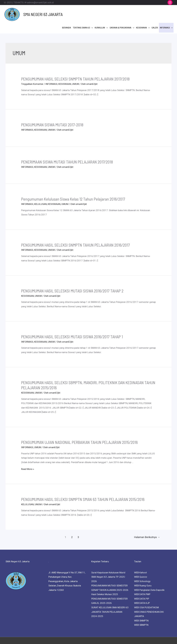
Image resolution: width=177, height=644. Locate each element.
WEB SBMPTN (141, 611)
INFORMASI (51, 70)
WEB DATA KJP (142, 589)
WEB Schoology (142, 567)
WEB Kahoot (140, 558)
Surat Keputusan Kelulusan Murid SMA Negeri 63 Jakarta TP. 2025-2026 (108, 562)
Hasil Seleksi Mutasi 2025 (105, 580)
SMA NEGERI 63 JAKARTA (38, 12)
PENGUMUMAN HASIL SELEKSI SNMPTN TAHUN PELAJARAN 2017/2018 (75, 65)
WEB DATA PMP (142, 580)
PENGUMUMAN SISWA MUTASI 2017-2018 (52, 110)
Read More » (28, 455)
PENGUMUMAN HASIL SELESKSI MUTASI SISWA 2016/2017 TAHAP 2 (72, 276)
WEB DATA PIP (142, 584)
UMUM (76, 70)
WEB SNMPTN (141, 606)
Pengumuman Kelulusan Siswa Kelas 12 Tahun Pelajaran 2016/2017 (73, 185)
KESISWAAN (65, 70)
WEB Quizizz (141, 563)
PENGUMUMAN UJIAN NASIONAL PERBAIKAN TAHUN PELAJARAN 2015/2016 (79, 428)
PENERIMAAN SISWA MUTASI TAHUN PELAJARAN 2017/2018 (67, 148)
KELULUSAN (40, 190)
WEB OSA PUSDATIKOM (146, 593)
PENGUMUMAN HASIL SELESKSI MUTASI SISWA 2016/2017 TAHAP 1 (72, 322)
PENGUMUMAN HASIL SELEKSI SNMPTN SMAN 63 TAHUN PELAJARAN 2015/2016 (83, 485)
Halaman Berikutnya (147, 523)
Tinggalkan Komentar (32, 70)
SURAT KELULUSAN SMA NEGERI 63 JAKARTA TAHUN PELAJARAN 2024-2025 (110, 598)
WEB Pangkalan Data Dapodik (149, 576)
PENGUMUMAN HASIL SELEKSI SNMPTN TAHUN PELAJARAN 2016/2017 (76, 231)
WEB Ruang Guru (143, 571)
